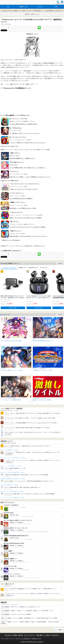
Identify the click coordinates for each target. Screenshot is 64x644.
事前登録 (27, 14)
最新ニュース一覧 (27, 11)
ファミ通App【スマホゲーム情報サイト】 (11, 11)
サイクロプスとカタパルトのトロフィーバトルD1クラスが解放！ (28, 227)
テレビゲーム (44, 268)
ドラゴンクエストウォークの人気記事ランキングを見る (13, 458)
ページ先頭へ (59, 630)
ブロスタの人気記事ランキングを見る (10, 485)
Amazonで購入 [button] (13, 308)
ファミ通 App (6, 3)
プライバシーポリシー (30, 635)
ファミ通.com (47, 635)
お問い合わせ (8, 635)
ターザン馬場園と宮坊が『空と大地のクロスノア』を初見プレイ (27, 168)
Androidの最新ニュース (38, 11)
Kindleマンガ (22, 268)
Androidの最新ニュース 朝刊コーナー (55, 11)
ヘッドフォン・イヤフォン (9, 268)
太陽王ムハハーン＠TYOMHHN (11, 240)
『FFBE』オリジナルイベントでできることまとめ (23, 189)
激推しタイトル (35, 14)
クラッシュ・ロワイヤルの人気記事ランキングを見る (13, 472)
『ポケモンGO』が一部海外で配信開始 (43, 63)
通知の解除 (40, 635)
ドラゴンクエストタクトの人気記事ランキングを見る (13, 498)
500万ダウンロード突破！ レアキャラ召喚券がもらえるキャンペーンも (30, 177)
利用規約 (15, 635)
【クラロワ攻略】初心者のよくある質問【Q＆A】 (23, 124)
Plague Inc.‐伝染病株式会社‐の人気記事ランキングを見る (13, 479)
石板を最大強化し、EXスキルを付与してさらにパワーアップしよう (28, 236)
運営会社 (21, 635)
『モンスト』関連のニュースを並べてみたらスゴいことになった (27, 142)
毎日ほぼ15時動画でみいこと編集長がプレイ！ (23, 158)
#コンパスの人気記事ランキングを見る (10, 450)
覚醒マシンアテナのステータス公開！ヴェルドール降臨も (26, 218)
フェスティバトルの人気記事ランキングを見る (12, 466)
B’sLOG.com (55, 635)
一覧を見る (60, 263)
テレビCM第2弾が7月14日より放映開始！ (21, 198)
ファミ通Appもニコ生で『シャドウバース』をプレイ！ (25, 133)
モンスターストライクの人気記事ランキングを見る (12, 491)
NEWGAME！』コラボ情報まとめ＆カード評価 (23, 208)
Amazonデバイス (33, 268)
